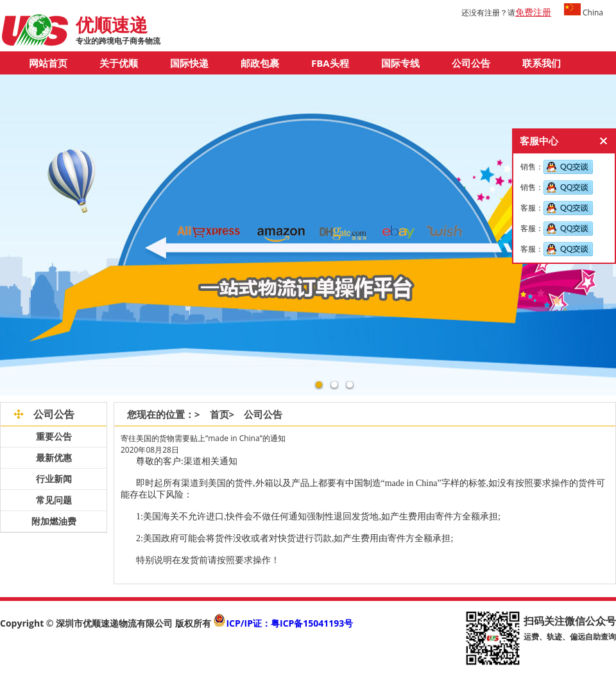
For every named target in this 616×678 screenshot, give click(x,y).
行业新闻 (54, 479)
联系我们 (542, 63)
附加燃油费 (54, 521)
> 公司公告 (261, 414)
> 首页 (212, 414)
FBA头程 (330, 63)
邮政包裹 (260, 63)
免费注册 (533, 12)
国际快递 (189, 63)
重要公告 (54, 436)
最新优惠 (54, 457)
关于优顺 (119, 63)
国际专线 (400, 63)
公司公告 (471, 63)
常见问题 (54, 500)
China (584, 13)
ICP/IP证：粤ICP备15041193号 (289, 623)
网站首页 (48, 63)
